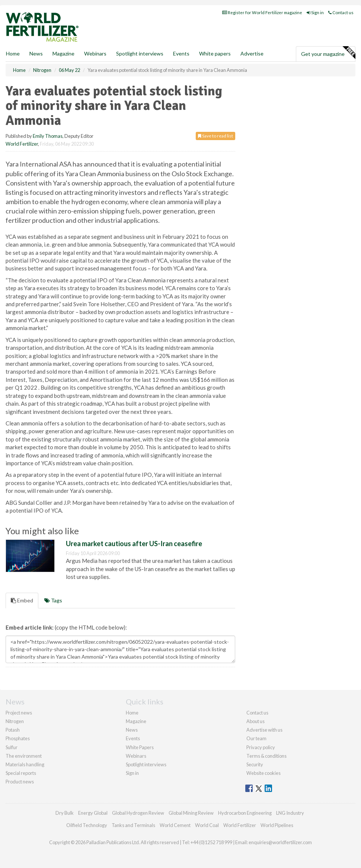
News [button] (36, 53)
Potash (13, 730)
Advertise (252, 53)
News (132, 730)
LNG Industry (290, 813)
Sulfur (12, 747)
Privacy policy (261, 747)
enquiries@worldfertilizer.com (280, 842)
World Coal (207, 825)
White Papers (140, 747)
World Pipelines (277, 825)
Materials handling (25, 764)
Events (181, 53)
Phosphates (18, 738)
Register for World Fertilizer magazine (262, 12)
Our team (256, 738)
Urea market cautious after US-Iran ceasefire (134, 544)
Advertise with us (264, 730)
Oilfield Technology (87, 825)
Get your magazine (328, 53)
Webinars (95, 53)
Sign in (315, 12)
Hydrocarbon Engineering (245, 813)
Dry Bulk (65, 813)
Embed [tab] (22, 600)
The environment (24, 756)
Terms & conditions (266, 756)
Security (255, 764)
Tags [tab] (53, 600)
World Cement (175, 825)
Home (13, 53)
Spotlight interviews (140, 53)
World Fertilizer (22, 144)
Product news (20, 782)
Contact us (341, 12)
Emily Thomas (48, 136)
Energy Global (93, 813)
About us (255, 721)
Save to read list (215, 136)
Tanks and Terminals (133, 825)
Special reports (21, 773)
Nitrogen (15, 721)
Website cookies (263, 773)
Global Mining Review (191, 813)
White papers (215, 53)
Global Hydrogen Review (138, 813)
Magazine (63, 53)
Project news (19, 713)
